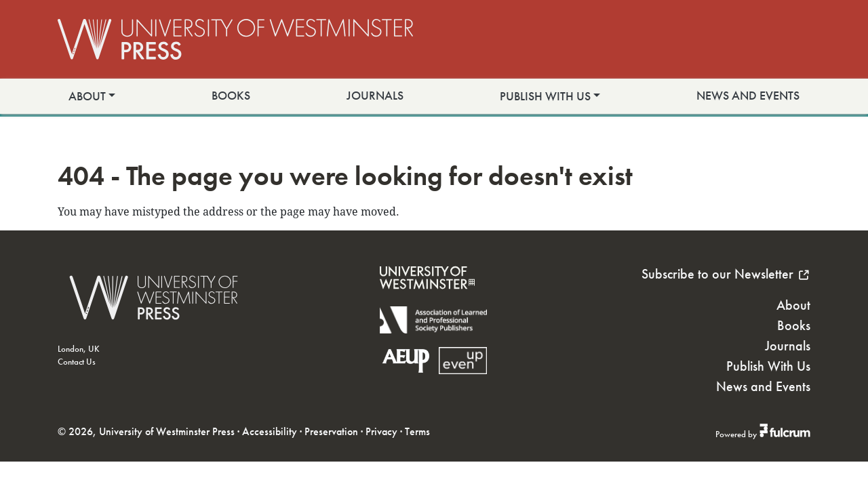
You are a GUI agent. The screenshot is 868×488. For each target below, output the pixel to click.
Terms (417, 431)
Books (231, 96)
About (87, 96)
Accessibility (270, 431)
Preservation (331, 431)
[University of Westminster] (427, 298)
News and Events (748, 96)
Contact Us (77, 362)
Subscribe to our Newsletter (726, 274)
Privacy (381, 431)
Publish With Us (545, 96)
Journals (375, 96)
